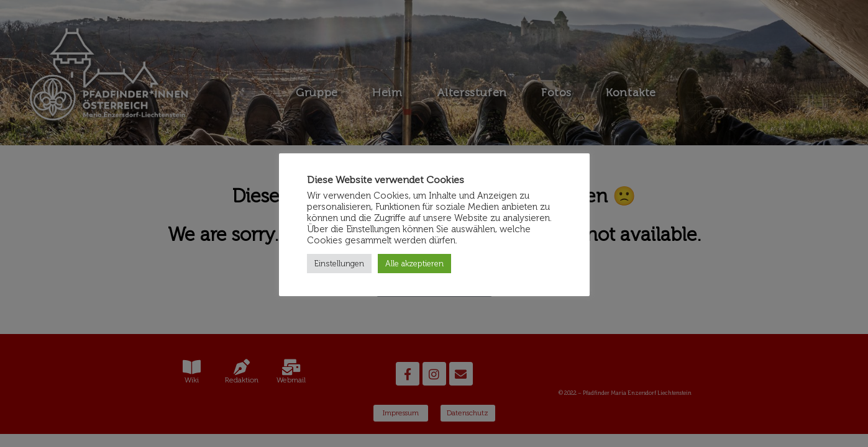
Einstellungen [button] (339, 264)
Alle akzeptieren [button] (414, 264)
